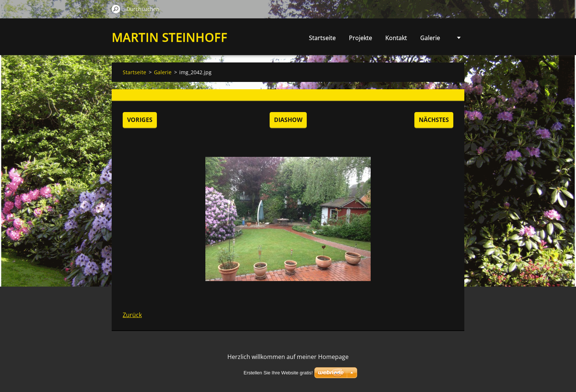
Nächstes (434, 120)
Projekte (361, 38)
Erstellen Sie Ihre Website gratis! (278, 373)
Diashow (288, 120)
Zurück (132, 315)
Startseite (322, 38)
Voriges (140, 120)
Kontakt (396, 38)
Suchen (116, 9)
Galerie (430, 38)
